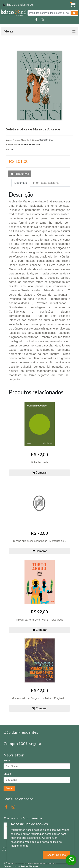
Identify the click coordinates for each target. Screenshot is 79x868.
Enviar (9, 788)
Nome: (7, 761)
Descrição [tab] (21, 183)
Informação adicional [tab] (46, 183)
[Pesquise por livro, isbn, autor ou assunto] (49, 13)
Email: (7, 774)
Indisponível (20, 174)
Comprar (40, 473)
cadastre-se (25, 5)
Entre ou (12, 5)
